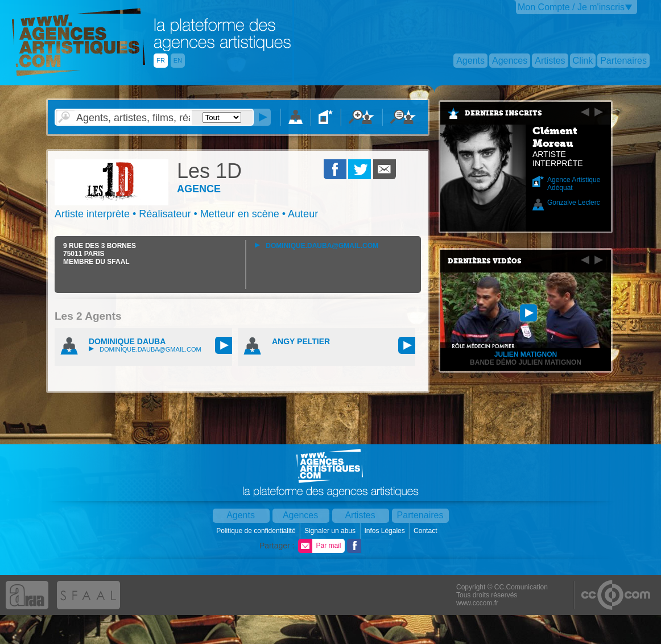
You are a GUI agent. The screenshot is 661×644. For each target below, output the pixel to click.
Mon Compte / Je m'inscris (571, 7)
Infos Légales (385, 531)
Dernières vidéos (485, 261)
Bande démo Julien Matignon (526, 362)
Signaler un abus (331, 531)
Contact (426, 531)
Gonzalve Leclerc (574, 203)
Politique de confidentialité (257, 531)
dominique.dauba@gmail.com (317, 246)
